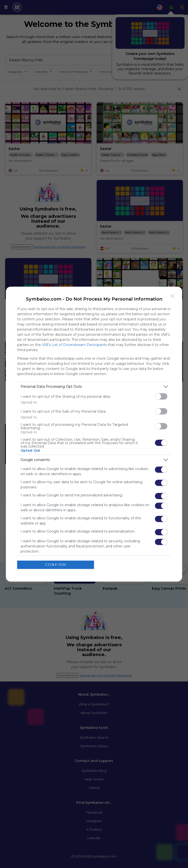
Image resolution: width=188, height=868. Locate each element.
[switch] (161, 396)
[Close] (173, 296)
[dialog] (94, 434)
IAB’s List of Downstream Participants (74, 345)
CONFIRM (56, 565)
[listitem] (94, 387)
